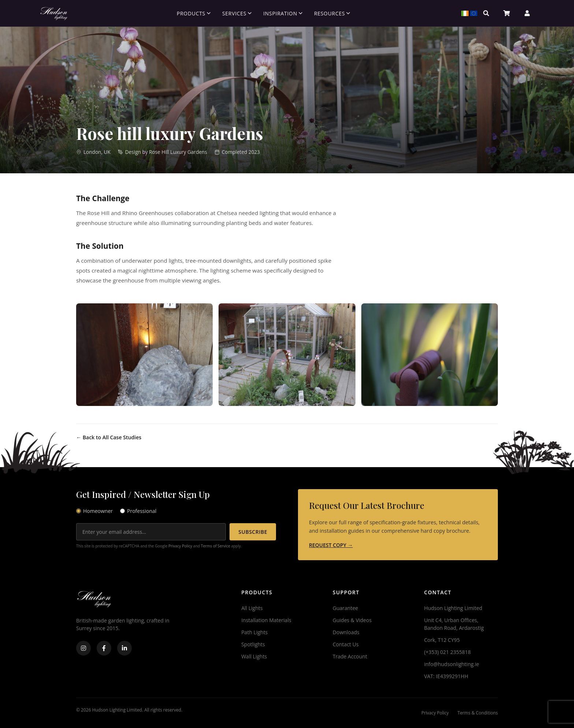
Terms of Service (216, 546)
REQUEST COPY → (331, 545)
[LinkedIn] (124, 648)
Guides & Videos (352, 620)
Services (237, 13)
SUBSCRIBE (253, 532)
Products (194, 13)
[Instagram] (83, 648)
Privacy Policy (180, 546)
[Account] (527, 13)
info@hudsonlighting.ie (451, 664)
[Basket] (507, 13)
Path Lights (254, 632)
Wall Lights (254, 656)
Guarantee (345, 608)
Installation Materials (266, 620)
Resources (332, 13)
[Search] (486, 13)
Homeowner (94, 511)
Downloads (346, 632)
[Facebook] (104, 648)
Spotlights (253, 644)
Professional (138, 511)
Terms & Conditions (478, 713)
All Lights (252, 608)
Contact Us (346, 644)
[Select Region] (466, 13)
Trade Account (350, 656)
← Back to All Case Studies (109, 437)
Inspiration (283, 13)
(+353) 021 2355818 (447, 652)
